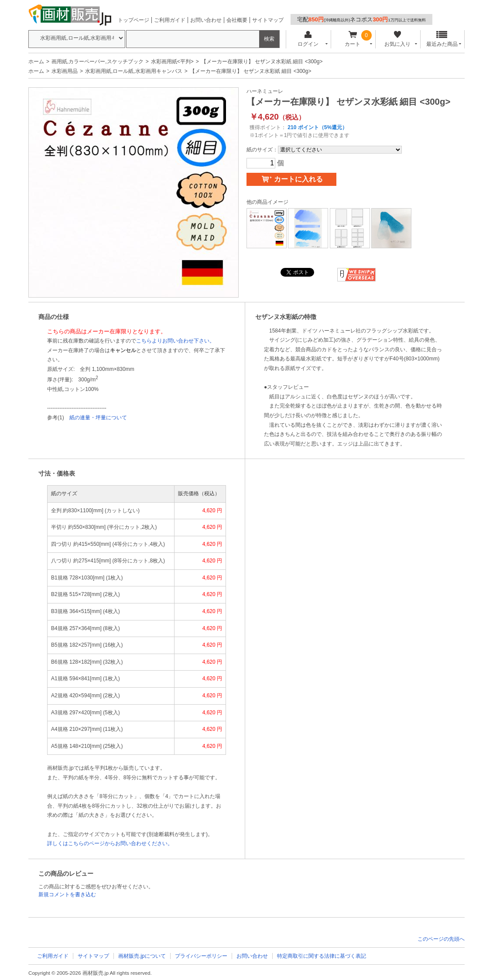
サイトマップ (268, 20)
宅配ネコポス (361, 19)
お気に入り (397, 39)
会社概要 (237, 20)
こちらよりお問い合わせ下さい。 (175, 341)
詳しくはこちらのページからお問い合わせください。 (110, 843)
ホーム (36, 62)
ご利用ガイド (170, 20)
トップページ (134, 20)
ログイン (308, 39)
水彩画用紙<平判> (172, 62)
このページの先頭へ (441, 939)
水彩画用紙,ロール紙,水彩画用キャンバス (134, 71)
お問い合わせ (206, 20)
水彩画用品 (65, 71)
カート (353, 39)
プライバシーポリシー (201, 956)
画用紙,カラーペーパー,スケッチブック (98, 62)
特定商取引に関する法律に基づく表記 (322, 956)
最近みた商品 (442, 39)
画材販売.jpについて (142, 956)
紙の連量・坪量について (98, 418)
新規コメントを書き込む (67, 894)
